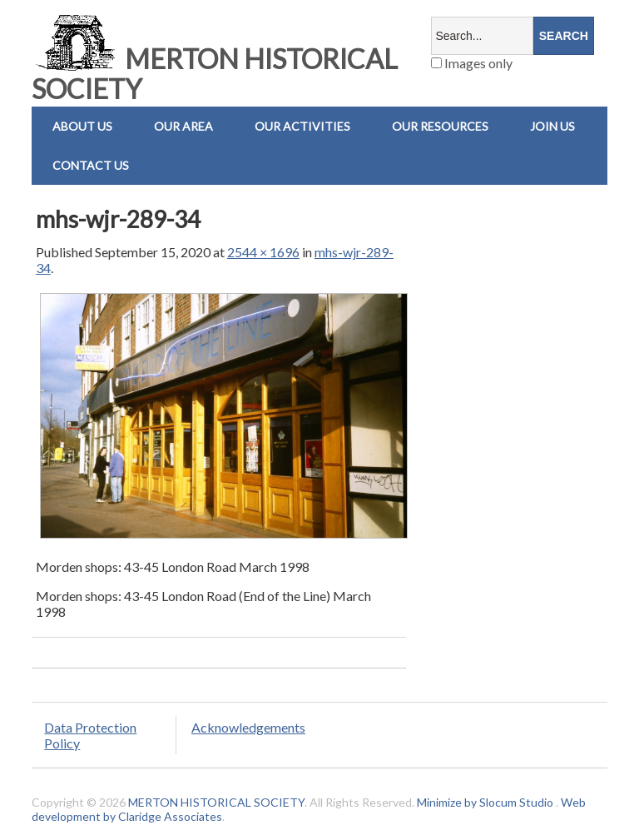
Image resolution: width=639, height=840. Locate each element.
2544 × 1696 (263, 252)
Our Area (183, 126)
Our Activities (302, 126)
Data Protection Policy (90, 735)
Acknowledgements (248, 727)
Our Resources (440, 126)
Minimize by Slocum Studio (485, 802)
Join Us (552, 126)
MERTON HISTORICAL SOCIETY (215, 74)
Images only (472, 63)
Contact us (91, 165)
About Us (82, 126)
